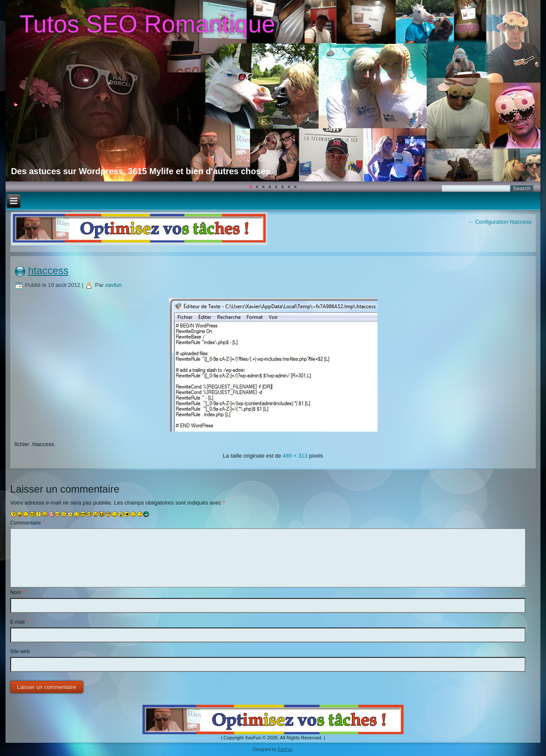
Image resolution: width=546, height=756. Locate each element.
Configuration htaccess (500, 222)
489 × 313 (295, 456)
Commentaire (27, 523)
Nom (17, 593)
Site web (20, 651)
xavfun (113, 285)
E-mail (19, 622)
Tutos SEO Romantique (147, 24)
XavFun (285, 749)
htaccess (48, 270)
